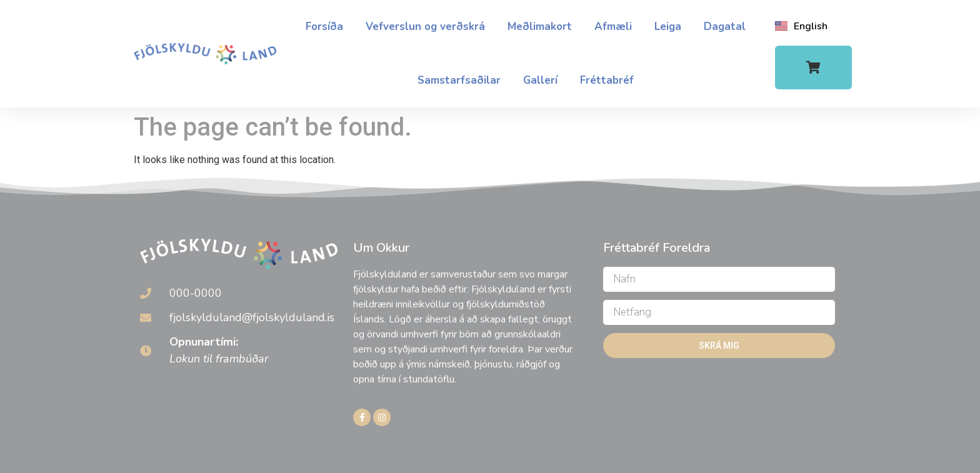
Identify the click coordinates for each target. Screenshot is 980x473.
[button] (813, 67)
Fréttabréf (607, 80)
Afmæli (613, 27)
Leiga (668, 27)
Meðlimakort (540, 27)
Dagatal (725, 27)
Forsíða (324, 27)
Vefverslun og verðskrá (425, 27)
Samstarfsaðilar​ (459, 80)
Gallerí (540, 80)
